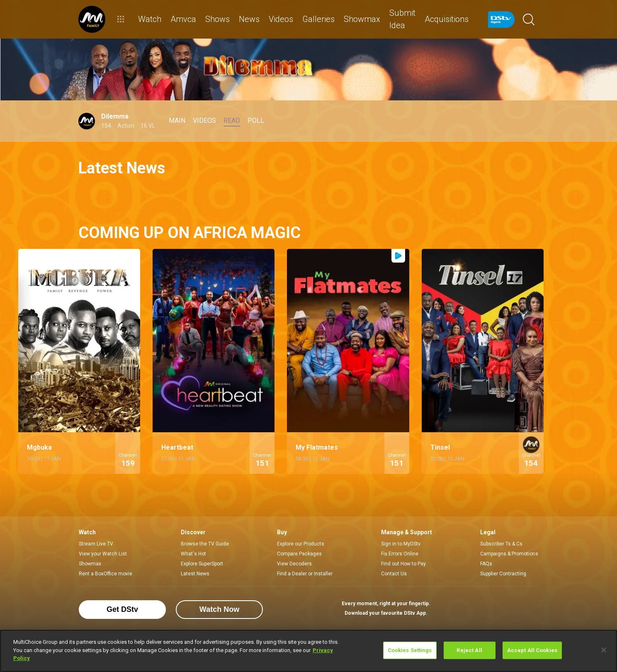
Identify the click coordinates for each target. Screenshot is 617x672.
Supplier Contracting (503, 574)
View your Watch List (103, 554)
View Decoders (294, 564)
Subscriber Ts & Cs (501, 544)
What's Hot (193, 554)
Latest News (195, 574)
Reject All (469, 650)
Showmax (90, 564)
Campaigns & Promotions (509, 554)
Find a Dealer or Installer (305, 574)
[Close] (604, 650)
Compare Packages (299, 554)
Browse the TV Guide (205, 544)
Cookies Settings (410, 650)
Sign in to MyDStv (401, 544)
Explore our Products (301, 544)
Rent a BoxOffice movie (106, 574)
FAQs (486, 564)
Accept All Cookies (532, 650)
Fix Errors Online (400, 554)
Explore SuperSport (202, 564)
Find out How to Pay (403, 564)
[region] (308, 651)
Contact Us (394, 574)
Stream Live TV (96, 544)
